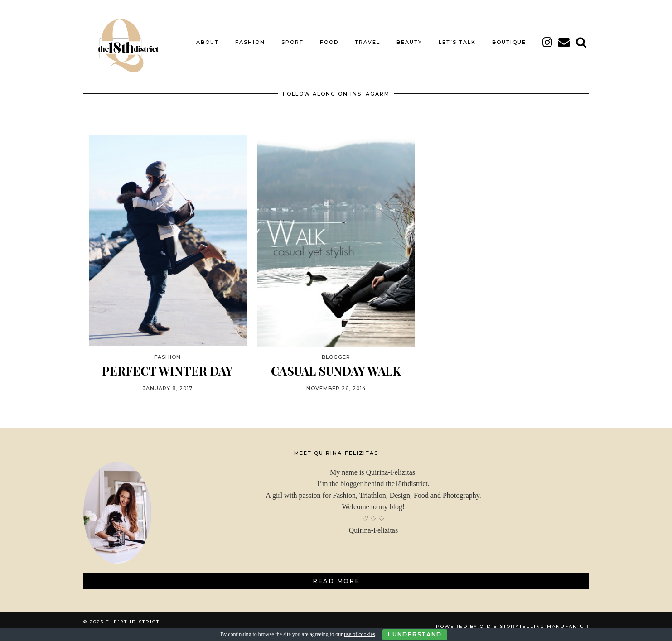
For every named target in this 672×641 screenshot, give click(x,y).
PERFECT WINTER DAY (167, 371)
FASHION (250, 42)
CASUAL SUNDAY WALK (336, 371)
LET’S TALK (457, 42)
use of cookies (360, 634)
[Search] (582, 42)
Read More (336, 581)
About (208, 42)
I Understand (415, 634)
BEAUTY (409, 42)
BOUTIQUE (509, 42)
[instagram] (548, 42)
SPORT (292, 42)
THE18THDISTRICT (133, 622)
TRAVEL (367, 42)
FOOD (329, 42)
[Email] (564, 42)
